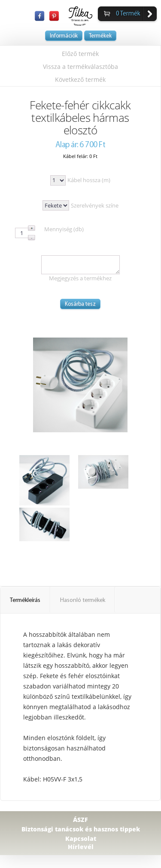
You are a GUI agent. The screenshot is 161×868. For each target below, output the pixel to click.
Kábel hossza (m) (89, 180)
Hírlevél (81, 847)
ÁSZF (80, 820)
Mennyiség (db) (64, 229)
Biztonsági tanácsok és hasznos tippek (81, 829)
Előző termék (80, 54)
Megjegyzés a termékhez (80, 278)
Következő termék (80, 79)
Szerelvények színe (95, 205)
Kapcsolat (81, 839)
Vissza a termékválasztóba (80, 67)
